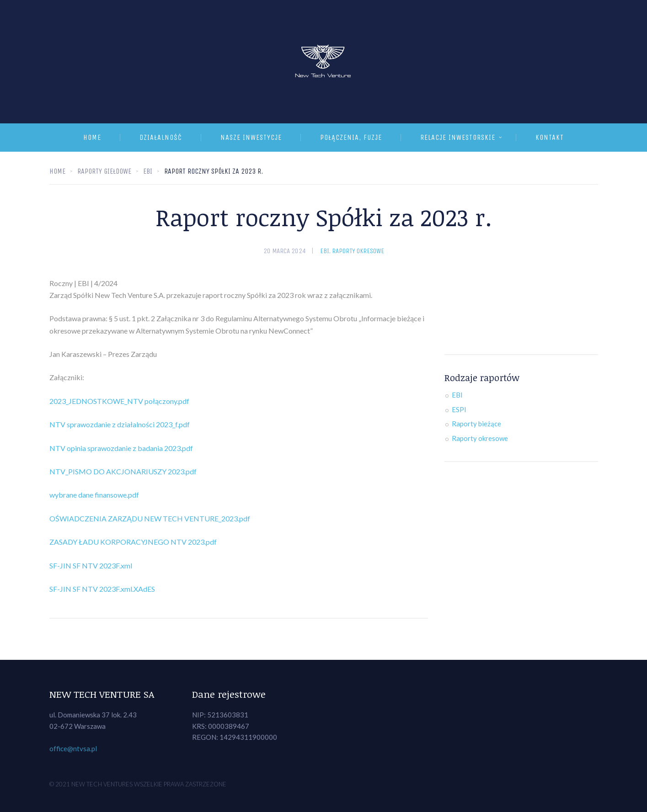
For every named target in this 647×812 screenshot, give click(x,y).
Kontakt (550, 137)
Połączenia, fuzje (351, 137)
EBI (325, 251)
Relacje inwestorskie (458, 137)
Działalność (161, 137)
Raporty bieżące (476, 424)
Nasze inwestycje (251, 137)
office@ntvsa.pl (73, 748)
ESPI (459, 409)
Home (92, 137)
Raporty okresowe (358, 251)
